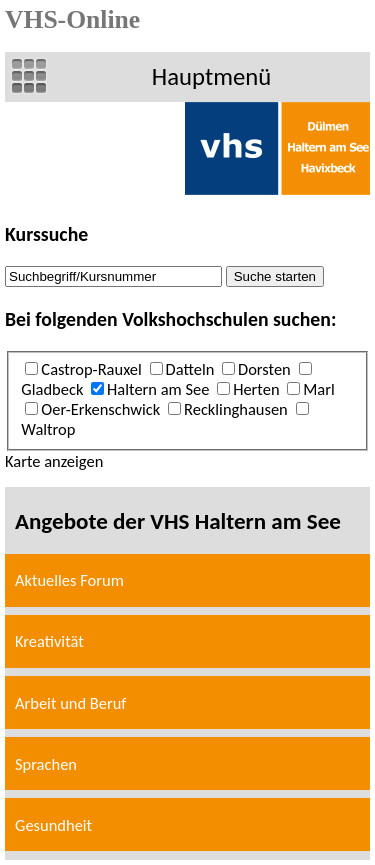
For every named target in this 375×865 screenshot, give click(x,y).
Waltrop (48, 429)
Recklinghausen (236, 409)
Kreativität (49, 641)
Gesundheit (53, 825)
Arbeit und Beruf (70, 703)
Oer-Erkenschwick (100, 409)
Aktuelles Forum (69, 580)
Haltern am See (158, 389)
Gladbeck (52, 389)
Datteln (190, 369)
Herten (256, 389)
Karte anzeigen (54, 461)
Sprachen (46, 764)
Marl (319, 389)
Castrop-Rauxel (91, 369)
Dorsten (264, 369)
